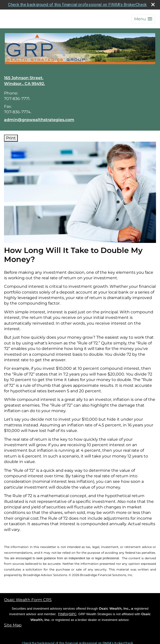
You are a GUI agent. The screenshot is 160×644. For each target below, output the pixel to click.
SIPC (73, 614)
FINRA (63, 614)
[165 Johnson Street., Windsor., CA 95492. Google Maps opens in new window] (24, 81)
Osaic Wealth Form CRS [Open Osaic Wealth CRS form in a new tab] (28, 600)
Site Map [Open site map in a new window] (13, 625)
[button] (143, 19)
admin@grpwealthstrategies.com (39, 120)
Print (11, 138)
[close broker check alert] (153, 5)
